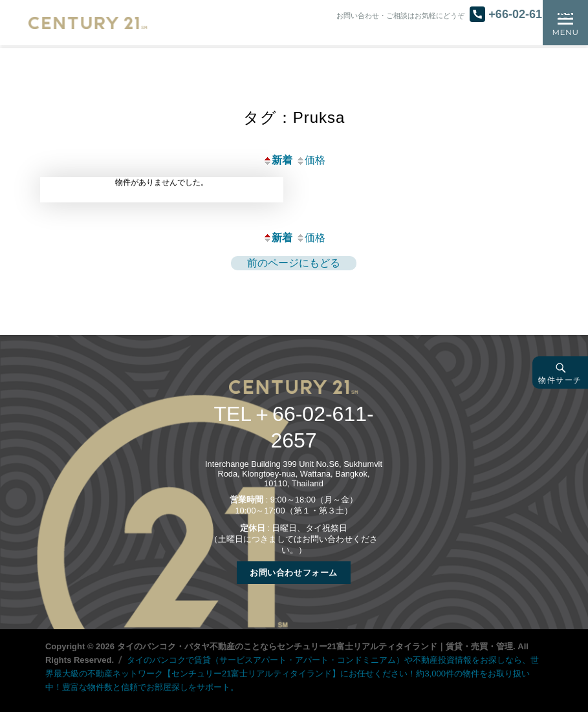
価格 (310, 160)
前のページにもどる (294, 263)
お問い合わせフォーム (294, 573)
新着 (278, 160)
